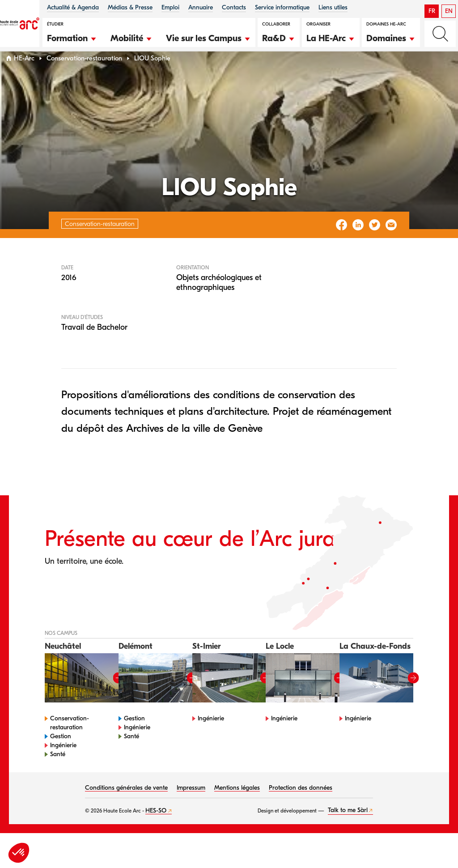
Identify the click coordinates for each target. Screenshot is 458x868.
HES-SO (156, 828)
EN (449, 11)
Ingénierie (63, 762)
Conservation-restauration (84, 75)
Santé (58, 771)
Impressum (191, 805)
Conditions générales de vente (126, 805)
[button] (72, 37)
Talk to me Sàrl (348, 828)
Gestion (61, 753)
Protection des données (301, 805)
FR (432, 11)
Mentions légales (237, 805)
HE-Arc (24, 75)
